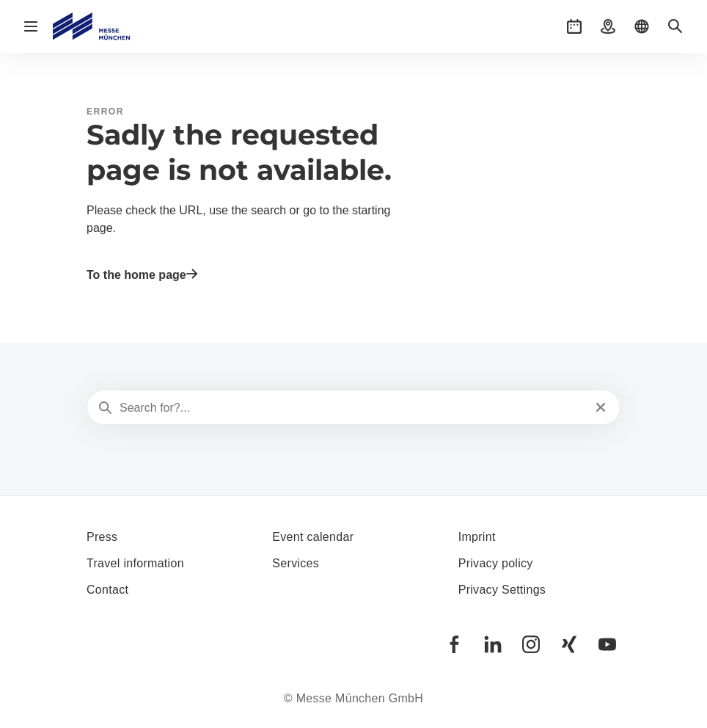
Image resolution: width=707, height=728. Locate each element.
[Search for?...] (352, 408)
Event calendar (313, 537)
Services (296, 563)
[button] (574, 26)
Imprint (477, 537)
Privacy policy (496, 563)
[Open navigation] (31, 26)
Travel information (135, 563)
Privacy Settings (502, 590)
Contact (107, 590)
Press (102, 537)
